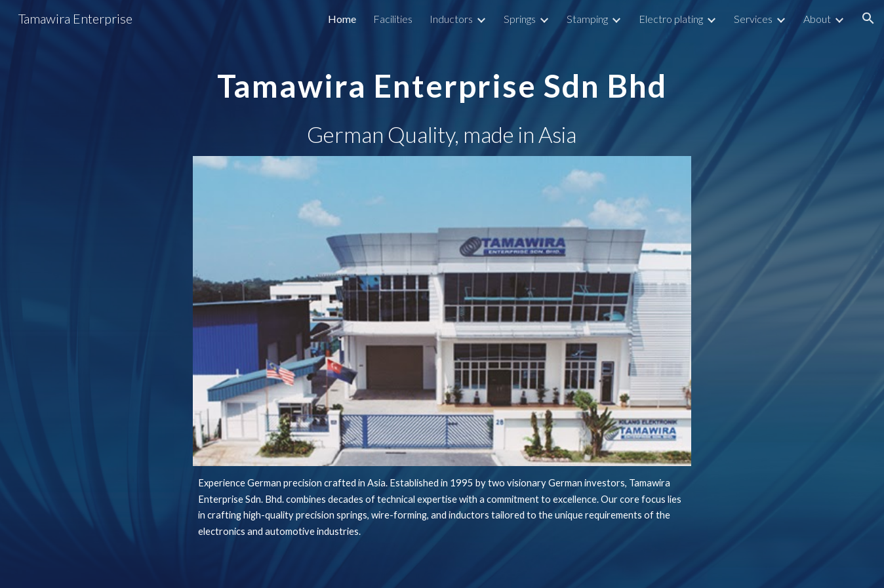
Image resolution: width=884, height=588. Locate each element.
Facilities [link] (393, 19)
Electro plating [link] (671, 19)
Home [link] (342, 19)
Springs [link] (520, 19)
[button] (868, 18)
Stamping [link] (587, 19)
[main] (442, 76)
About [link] (817, 19)
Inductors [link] (451, 19)
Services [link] (753, 19)
